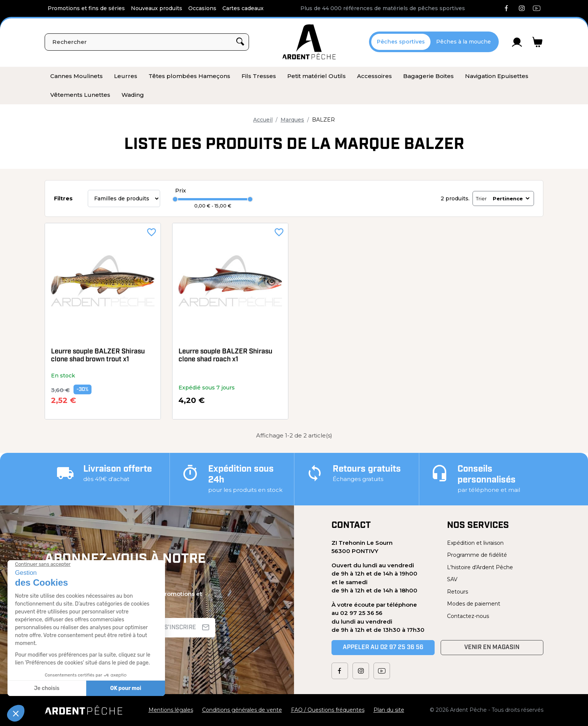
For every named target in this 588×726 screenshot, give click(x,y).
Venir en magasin (492, 648)
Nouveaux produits (157, 8)
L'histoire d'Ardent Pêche (480, 567)
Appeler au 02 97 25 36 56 (383, 648)
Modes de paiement (474, 604)
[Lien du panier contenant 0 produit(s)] (538, 42)
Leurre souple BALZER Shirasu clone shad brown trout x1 (98, 356)
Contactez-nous (468, 616)
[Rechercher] (147, 42)
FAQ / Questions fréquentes (328, 710)
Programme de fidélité (477, 555)
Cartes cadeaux (243, 8)
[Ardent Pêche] (309, 42)
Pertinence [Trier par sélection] (512, 198)
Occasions (202, 8)
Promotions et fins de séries (86, 8)
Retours (457, 592)
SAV (452, 579)
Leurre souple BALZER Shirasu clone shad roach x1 (225, 356)
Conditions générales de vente (242, 710)
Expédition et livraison (475, 543)
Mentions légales (171, 710)
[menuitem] (76, 76)
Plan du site (389, 710)
